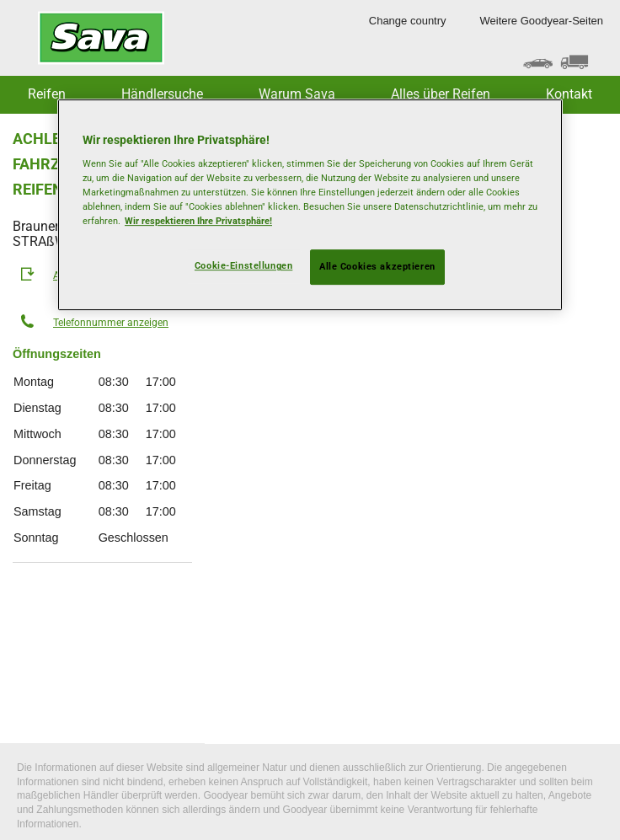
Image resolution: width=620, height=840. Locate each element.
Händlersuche (162, 94)
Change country (408, 21)
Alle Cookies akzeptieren (377, 267)
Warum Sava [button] (297, 94)
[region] (310, 205)
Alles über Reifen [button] (441, 94)
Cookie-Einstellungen (243, 266)
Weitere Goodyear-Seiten (542, 21)
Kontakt (569, 94)
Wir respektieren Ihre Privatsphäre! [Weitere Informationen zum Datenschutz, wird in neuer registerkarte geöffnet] (198, 222)
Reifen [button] (47, 94)
